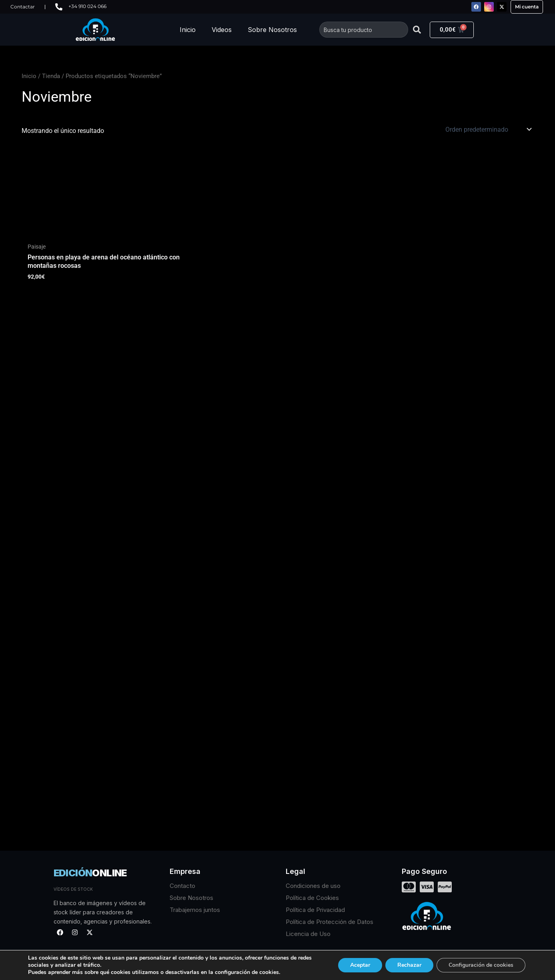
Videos (222, 30)
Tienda (51, 76)
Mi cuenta (527, 7)
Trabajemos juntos (195, 910)
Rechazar (409, 965)
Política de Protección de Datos (330, 922)
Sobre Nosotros (272, 30)
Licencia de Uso (308, 934)
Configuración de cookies (481, 965)
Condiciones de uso (313, 886)
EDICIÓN (90, 873)
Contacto (182, 886)
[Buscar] (417, 30)
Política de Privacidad (315, 910)
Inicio (188, 30)
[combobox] (364, 30)
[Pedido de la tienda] (488, 129)
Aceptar (360, 965)
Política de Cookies (312, 898)
